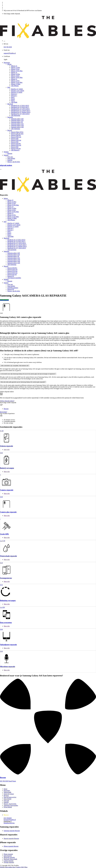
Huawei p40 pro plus (17, 134)
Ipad (5, 222)
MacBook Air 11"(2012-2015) (20, 106)
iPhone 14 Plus (15, 74)
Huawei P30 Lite (16, 140)
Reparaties (7, 63)
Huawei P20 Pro (16, 144)
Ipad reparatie (8, 856)
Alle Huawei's (15, 150)
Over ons (10, 157)
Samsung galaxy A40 (17, 127)
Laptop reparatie (9, 861)
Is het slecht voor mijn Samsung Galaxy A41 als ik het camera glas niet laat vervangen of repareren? (28, 374)
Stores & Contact (9, 794)
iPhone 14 (14, 72)
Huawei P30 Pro (12, 268)
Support (6, 155)
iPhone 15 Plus (15, 68)
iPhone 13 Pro (15, 81)
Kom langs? (4, 412)
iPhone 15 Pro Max (17, 71)
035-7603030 (8, 818)
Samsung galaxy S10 (17, 120)
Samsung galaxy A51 (17, 124)
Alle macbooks (12, 250)
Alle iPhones (15, 86)
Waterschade (7, 792)
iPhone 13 (14, 79)
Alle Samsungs (15, 129)
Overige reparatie (9, 862)
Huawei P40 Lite (16, 137)
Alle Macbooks (16, 115)
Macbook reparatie (9, 857)
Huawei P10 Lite (12, 271)
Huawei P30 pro (16, 149)
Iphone (6, 198)
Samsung (10, 117)
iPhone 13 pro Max (17, 82)
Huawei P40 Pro (16, 135)
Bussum (10, 153)
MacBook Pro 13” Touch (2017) (21, 110)
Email (10, 781)
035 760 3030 (8, 47)
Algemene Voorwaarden (11, 805)
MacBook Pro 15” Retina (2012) (21, 112)
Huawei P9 (11, 276)
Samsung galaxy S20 (17, 119)
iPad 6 (13, 99)
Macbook (10, 104)
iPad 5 (13, 101)
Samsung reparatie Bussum (12, 831)
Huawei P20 (15, 147)
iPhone (9, 64)
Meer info (7, 472)
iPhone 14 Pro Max (17, 77)
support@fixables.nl (10, 53)
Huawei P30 (15, 142)
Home (5, 789)
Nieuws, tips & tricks (14, 162)
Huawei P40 (15, 139)
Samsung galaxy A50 (17, 125)
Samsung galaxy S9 (17, 122)
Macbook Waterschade (10, 859)
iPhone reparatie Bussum (11, 846)
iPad (9, 87)
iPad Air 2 (14, 94)
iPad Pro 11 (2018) (17, 92)
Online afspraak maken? (7, 401)
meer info (7, 450)
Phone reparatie (8, 854)
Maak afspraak (4, 300)
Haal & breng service (10, 797)
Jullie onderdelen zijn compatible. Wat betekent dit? (15, 366)
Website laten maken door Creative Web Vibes (14, 867)
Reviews (6, 796)
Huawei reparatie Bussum (11, 838)
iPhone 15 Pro (15, 69)
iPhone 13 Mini (16, 84)
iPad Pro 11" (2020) (17, 89)
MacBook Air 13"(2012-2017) (20, 107)
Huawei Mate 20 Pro (17, 132)
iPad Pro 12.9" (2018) (18, 91)
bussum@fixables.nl (10, 820)
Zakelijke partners (13, 288)
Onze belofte (11, 158)
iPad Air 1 (14, 96)
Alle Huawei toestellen (14, 278)
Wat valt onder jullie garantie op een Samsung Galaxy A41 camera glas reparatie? (23, 382)
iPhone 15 (14, 66)
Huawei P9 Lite (12, 274)
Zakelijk (10, 160)
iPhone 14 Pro (15, 76)
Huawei (10, 130)
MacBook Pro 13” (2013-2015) (20, 109)
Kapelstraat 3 (8, 821)
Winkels (6, 152)
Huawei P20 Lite (16, 145)
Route (14, 781)
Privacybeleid (8, 807)
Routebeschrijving (9, 823)
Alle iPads (14, 102)
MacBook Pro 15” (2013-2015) (20, 114)
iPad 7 (13, 97)
